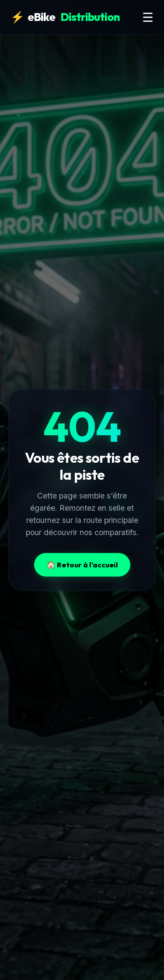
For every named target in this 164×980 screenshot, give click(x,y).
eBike (65, 17)
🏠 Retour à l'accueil (82, 565)
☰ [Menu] (148, 17)
